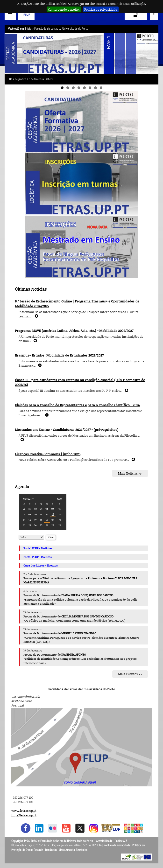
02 (30, 508)
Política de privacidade (101, 9)
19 (47, 520)
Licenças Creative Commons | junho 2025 (48, 454)
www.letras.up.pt (24, 811)
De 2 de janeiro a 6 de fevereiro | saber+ (31, 79)
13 (53, 514)
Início (28, 29)
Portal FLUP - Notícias (38, 548)
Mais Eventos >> (130, 674)
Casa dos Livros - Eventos (41, 565)
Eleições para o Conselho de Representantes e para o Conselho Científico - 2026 (77, 405)
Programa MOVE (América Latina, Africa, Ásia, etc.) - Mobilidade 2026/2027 (74, 331)
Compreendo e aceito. (64, 9)
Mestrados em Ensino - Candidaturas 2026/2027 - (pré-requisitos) (67, 430)
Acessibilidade (104, 841)
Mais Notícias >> (130, 473)
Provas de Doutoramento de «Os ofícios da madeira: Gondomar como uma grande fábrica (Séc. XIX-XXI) (74, 618)
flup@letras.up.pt (24, 815)
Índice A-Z (121, 841)
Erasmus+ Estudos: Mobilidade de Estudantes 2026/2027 (59, 355)
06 (53, 508)
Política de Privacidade (117, 845)
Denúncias (51, 850)
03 (35, 508)
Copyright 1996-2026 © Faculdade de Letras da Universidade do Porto (53, 841)
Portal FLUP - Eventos (38, 557)
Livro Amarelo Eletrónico (73, 850)
